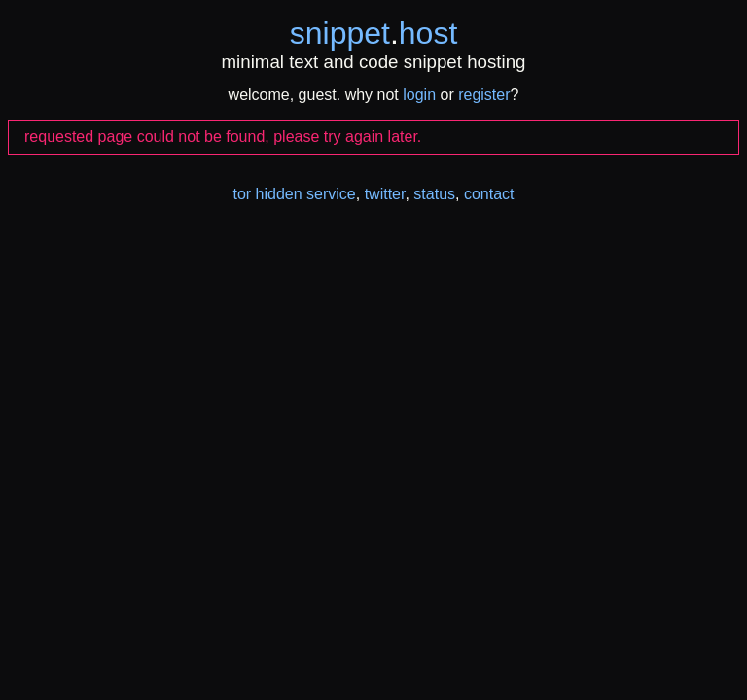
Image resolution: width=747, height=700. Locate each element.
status (434, 194)
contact (489, 194)
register (484, 95)
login (419, 95)
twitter (385, 194)
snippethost (374, 33)
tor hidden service (294, 194)
